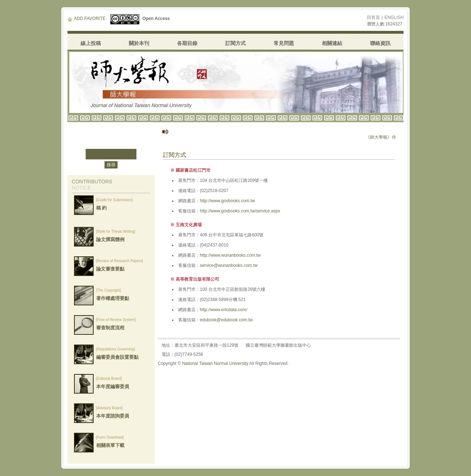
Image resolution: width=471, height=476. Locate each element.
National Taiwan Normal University (215, 363)
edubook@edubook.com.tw (226, 320)
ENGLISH (394, 17)
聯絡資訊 (380, 43)
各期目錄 (187, 43)
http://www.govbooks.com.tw (227, 201)
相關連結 (332, 43)
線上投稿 (91, 43)
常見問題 (284, 43)
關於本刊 (139, 43)
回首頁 (373, 17)
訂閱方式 (235, 43)
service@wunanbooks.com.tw (229, 265)
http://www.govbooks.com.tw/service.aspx (240, 211)
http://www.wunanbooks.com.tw (230, 255)
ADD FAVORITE (87, 19)
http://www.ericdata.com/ (224, 310)
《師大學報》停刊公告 (395, 137)
